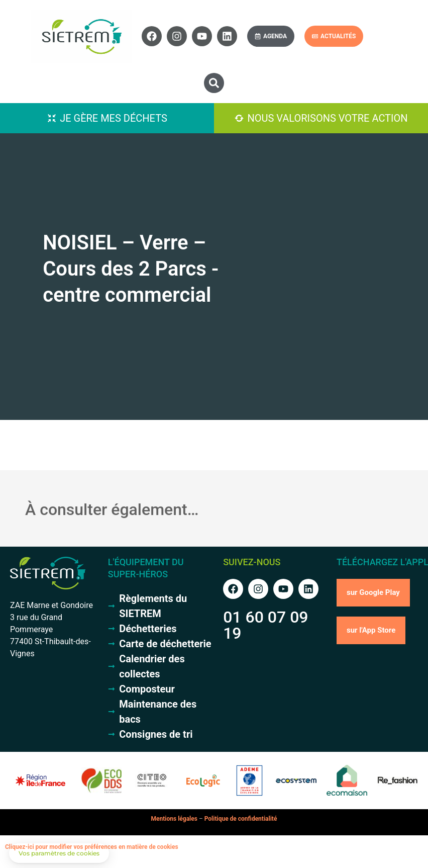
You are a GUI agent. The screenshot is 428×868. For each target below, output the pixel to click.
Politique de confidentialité (241, 819)
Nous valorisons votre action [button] (327, 118)
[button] (214, 83)
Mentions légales (174, 819)
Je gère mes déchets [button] (114, 118)
